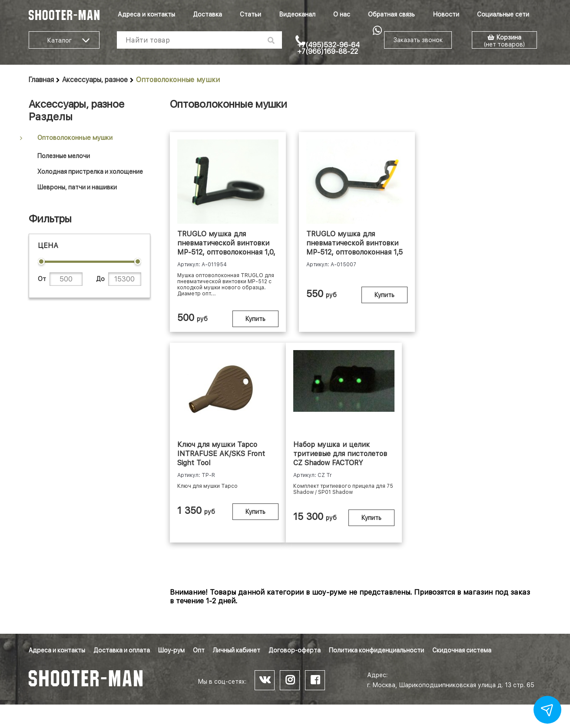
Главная (41, 80)
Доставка (207, 14)
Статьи (250, 14)
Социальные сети (503, 14)
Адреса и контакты (146, 14)
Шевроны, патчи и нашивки (77, 187)
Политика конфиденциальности (376, 650)
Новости (446, 14)
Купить (252, 319)
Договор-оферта (295, 650)
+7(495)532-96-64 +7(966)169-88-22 (328, 48)
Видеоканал (297, 14)
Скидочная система (462, 650)
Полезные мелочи (64, 156)
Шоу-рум (171, 650)
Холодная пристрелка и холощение (90, 172)
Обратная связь (391, 14)
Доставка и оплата (122, 650)
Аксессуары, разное (95, 80)
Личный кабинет (237, 650)
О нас (342, 14)
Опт (199, 650)
